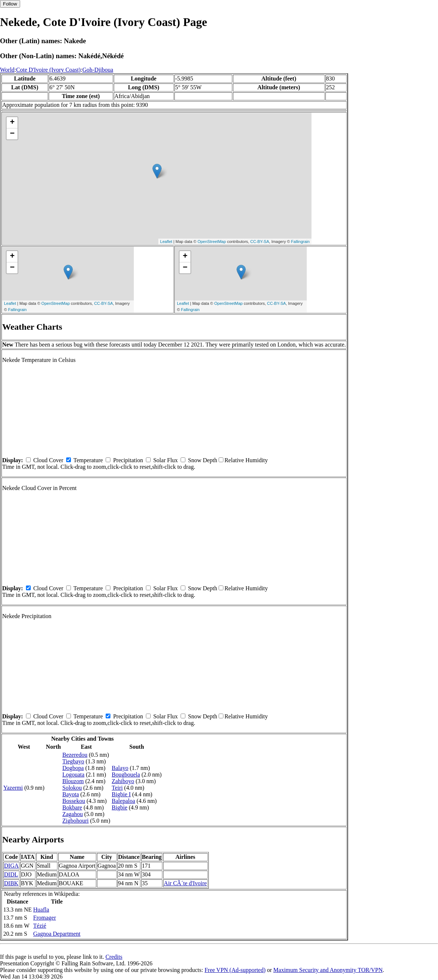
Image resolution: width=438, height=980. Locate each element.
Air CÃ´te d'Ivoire (185, 883)
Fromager (45, 918)
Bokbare (72, 807)
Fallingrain (300, 242)
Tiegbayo (73, 761)
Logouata (73, 775)
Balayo (120, 768)
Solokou (72, 788)
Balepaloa (124, 801)
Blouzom (73, 781)
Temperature (88, 460)
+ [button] (12, 123)
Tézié (40, 926)
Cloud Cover (48, 460)
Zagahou (72, 814)
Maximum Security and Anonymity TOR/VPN (328, 970)
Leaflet (166, 242)
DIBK (11, 883)
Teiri (117, 788)
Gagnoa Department (57, 934)
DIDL (11, 874)
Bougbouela (126, 775)
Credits (114, 957)
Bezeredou (75, 755)
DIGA (11, 866)
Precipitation (128, 460)
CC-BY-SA (260, 242)
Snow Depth (203, 460)
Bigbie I (121, 794)
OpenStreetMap (212, 242)
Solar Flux (165, 460)
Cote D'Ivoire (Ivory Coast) (48, 70)
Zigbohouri (75, 821)
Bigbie (120, 807)
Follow (10, 4)
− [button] (12, 134)
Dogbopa (73, 768)
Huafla (41, 910)
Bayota (70, 794)
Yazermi (13, 788)
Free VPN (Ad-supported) (235, 970)
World (7, 70)
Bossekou (73, 801)
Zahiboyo (123, 781)
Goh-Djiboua (98, 70)
